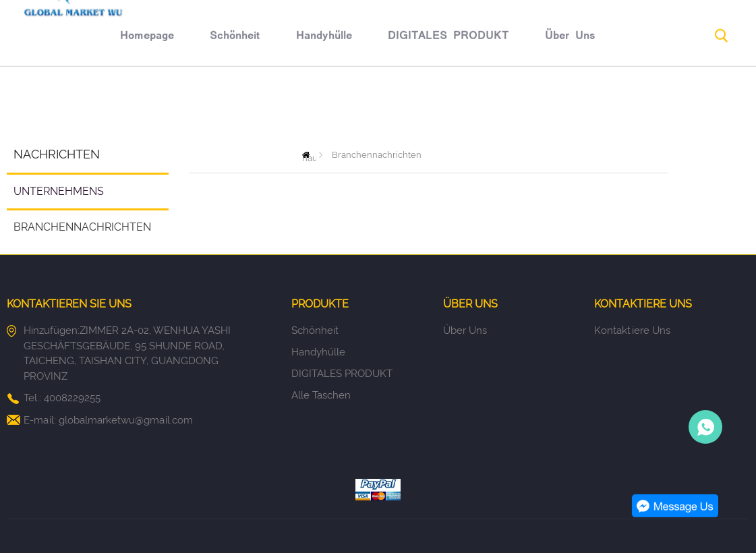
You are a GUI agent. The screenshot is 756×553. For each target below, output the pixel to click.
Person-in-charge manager (705, 427)
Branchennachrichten (82, 227)
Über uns (502, 106)
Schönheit (167, 106)
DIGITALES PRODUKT (380, 106)
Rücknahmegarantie (613, 106)
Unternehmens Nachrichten (55, 197)
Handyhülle (255, 106)
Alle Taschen (321, 395)
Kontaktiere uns (632, 330)
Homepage (78, 106)
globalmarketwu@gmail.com (126, 420)
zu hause (309, 155)
